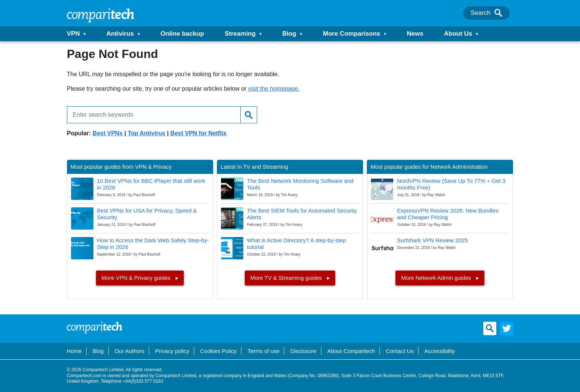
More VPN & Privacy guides (137, 278)
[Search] (498, 13)
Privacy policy (172, 351)
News (415, 34)
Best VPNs (108, 133)
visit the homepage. (274, 89)
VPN (73, 34)
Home (74, 351)
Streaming (240, 34)
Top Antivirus (146, 133)
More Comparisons (352, 34)
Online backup (182, 34)
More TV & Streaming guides (287, 278)
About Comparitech (351, 351)
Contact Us (400, 351)
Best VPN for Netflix (198, 133)
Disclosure (304, 351)
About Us (458, 34)
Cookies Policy (218, 351)
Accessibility (440, 351)
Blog (289, 34)
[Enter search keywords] (151, 115)
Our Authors (129, 351)
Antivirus (120, 34)
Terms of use (264, 351)
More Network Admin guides (437, 278)
